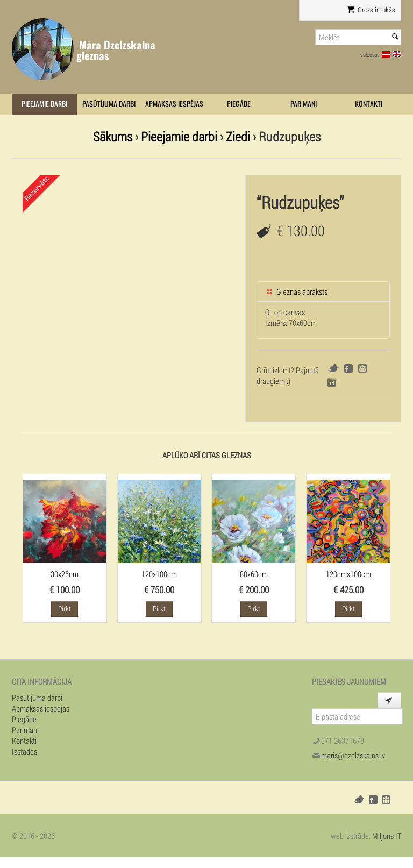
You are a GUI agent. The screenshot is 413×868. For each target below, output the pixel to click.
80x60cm (254, 574)
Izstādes (24, 751)
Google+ (332, 382)
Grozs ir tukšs (371, 10)
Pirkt (65, 609)
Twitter (333, 368)
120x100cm (159, 574)
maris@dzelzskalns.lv (353, 755)
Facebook (348, 368)
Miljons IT (387, 836)
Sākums (113, 136)
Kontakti (369, 104)
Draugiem (362, 368)
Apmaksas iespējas (174, 104)
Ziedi (238, 136)
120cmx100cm (348, 574)
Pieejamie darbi (44, 104)
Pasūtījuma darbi (109, 104)
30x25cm (65, 574)
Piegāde (239, 104)
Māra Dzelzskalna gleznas (116, 50)
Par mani (304, 104)
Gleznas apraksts (296, 291)
